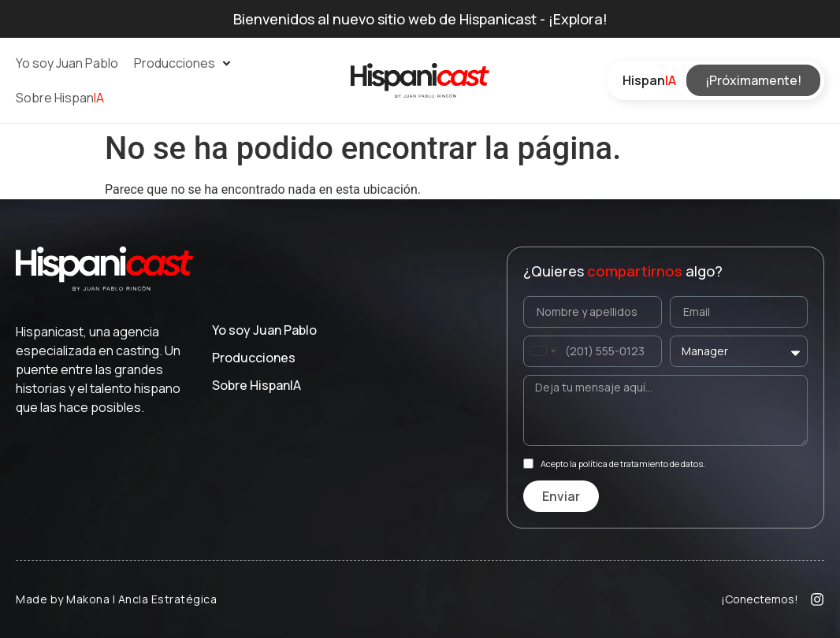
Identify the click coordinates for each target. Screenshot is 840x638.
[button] (184, 63)
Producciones (254, 358)
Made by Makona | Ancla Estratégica (116, 599)
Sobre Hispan (256, 385)
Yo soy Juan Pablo (264, 330)
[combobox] (542, 351)
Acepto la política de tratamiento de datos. (623, 464)
